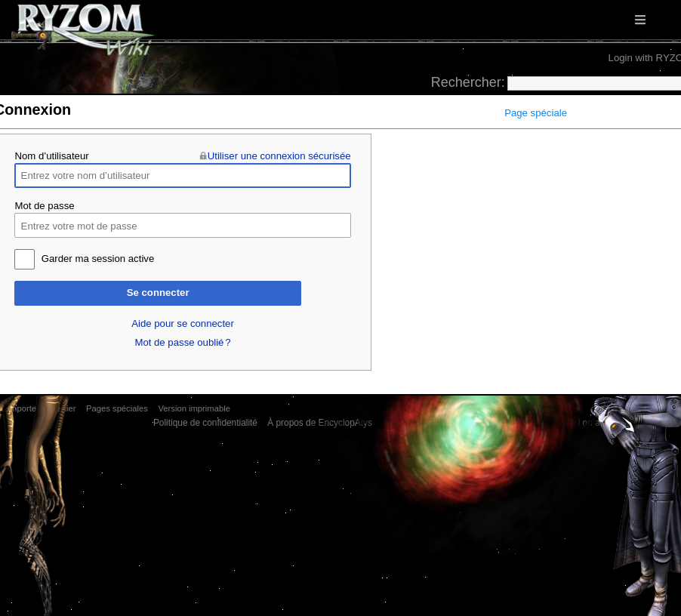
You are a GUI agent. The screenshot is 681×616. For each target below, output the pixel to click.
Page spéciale (536, 113)
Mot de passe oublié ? (182, 342)
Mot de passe (44, 206)
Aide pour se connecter (183, 323)
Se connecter (158, 293)
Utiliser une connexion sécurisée (279, 156)
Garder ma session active (98, 259)
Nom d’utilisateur (51, 156)
